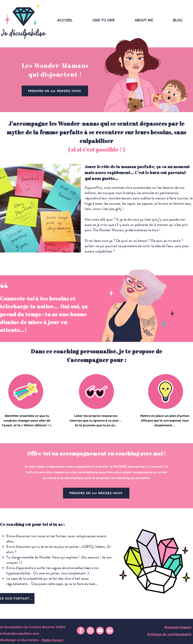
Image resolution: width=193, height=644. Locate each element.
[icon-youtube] (100, 631)
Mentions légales (178, 627)
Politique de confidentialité (169, 634)
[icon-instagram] (90, 631)
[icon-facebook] (81, 631)
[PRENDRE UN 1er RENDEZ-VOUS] (55, 91)
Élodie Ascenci (52, 640)
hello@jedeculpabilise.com (19, 633)
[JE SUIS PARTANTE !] (17, 598)
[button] (144, 20)
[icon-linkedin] (110, 631)
